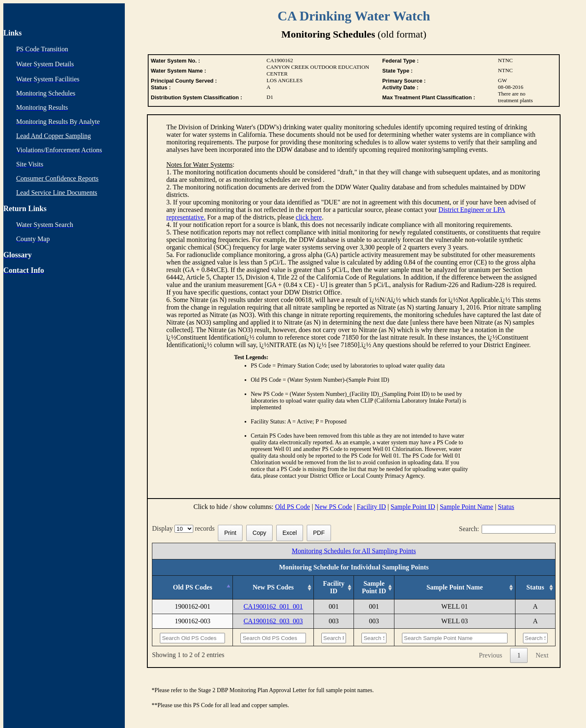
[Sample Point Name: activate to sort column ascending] (455, 588)
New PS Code (333, 507)
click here (309, 217)
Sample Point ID (413, 507)
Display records (185, 528)
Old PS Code (293, 507)
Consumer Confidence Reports (57, 178)
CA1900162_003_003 (273, 621)
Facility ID (371, 507)
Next (542, 655)
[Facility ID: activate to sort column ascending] (334, 588)
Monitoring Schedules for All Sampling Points (354, 551)
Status (506, 507)
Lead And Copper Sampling (54, 136)
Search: (508, 529)
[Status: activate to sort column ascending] (535, 588)
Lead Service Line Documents (57, 193)
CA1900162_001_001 (273, 606)
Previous (490, 655)
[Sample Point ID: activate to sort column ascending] (374, 588)
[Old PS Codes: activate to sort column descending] (193, 588)
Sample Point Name (467, 507)
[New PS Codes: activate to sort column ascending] (273, 588)
